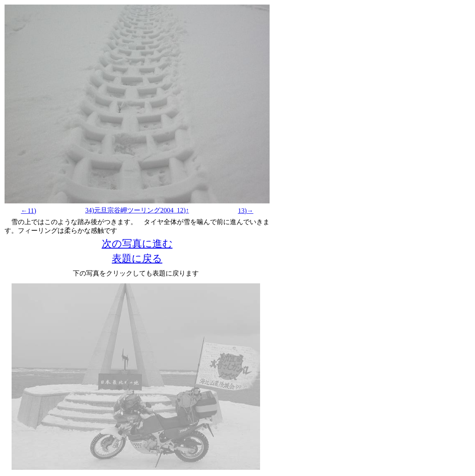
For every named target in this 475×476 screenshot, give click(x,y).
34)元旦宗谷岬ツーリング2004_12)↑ (137, 210)
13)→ (245, 211)
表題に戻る (137, 259)
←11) (29, 211)
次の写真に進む (137, 244)
